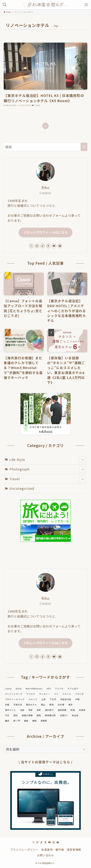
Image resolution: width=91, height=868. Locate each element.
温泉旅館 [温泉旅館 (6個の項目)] (62, 710)
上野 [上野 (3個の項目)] (43, 699)
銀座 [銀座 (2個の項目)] (26, 721)
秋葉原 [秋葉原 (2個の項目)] (82, 710)
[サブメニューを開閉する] (83, 459)
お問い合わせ (45, 855)
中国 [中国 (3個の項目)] (77, 699)
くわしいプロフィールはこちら (46, 232)
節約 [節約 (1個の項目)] (16, 715)
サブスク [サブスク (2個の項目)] (31, 694)
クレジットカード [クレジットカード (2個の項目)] (14, 694)
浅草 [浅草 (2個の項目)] (31, 710)
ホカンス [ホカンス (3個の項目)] (33, 699)
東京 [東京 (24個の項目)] (71, 705)
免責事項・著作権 (53, 850)
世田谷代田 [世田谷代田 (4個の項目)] (66, 699)
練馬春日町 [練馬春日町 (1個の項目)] (50, 715)
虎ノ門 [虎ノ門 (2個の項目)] (17, 721)
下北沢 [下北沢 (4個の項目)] (53, 699)
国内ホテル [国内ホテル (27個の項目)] (32, 705)
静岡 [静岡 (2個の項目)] (35, 721)
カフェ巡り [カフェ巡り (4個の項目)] (73, 688)
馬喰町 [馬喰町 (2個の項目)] (44, 721)
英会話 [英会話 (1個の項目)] (75, 715)
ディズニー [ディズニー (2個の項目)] (44, 694)
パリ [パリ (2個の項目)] (56, 694)
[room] (48, 246)
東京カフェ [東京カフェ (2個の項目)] (10, 710)
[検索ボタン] (5, 5)
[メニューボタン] (86, 5)
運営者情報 (74, 850)
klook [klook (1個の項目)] (19, 688)
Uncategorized (22, 488)
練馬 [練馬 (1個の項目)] (39, 715)
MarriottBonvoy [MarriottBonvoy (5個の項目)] (34, 688)
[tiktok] (43, 246)
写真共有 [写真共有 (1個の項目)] (18, 705)
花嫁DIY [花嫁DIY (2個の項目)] (64, 715)
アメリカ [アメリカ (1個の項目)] (59, 688)
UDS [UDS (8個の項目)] (49, 688)
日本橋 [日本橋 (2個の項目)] (61, 705)
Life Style (48, 459)
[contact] (60, 246)
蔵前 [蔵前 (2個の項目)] (7, 721)
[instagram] (37, 246)
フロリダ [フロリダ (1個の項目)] (79, 694)
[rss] (54, 842)
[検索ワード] (46, 147)
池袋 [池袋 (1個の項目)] (22, 710)
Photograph (48, 469)
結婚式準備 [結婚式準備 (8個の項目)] (27, 715)
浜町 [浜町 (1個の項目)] (39, 710)
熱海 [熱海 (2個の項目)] (73, 710)
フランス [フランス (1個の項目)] (67, 694)
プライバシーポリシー (24, 850)
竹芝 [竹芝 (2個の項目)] (7, 715)
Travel (48, 479)
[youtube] (54, 246)
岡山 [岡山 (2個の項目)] (43, 705)
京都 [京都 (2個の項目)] (7, 705)
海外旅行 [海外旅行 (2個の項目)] (49, 710)
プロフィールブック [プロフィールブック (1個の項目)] (15, 699)
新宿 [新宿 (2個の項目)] (52, 705)
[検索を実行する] (84, 147)
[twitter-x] (31, 246)
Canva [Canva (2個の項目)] (8, 688)
